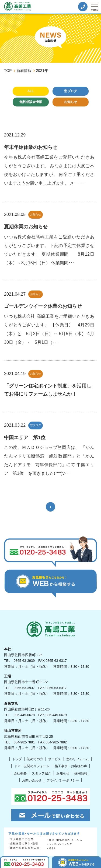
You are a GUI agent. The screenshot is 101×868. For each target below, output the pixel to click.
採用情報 (81, 773)
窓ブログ (71, 91)
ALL (31, 91)
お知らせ (71, 102)
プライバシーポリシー (63, 780)
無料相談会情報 (31, 102)
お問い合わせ (32, 780)
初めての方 (35, 759)
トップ (17, 759)
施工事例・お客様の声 (71, 766)
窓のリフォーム (78, 759)
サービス (55, 759)
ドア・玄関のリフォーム (32, 766)
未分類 (51, 113)
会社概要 (20, 773)
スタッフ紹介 (41, 773)
